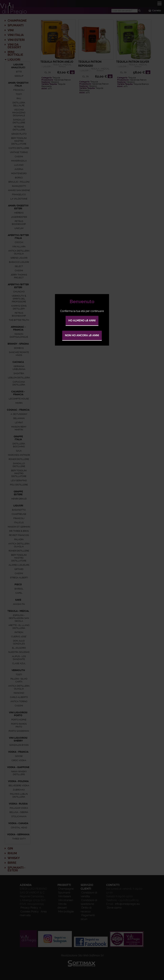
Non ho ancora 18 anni (82, 335)
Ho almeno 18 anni (82, 321)
